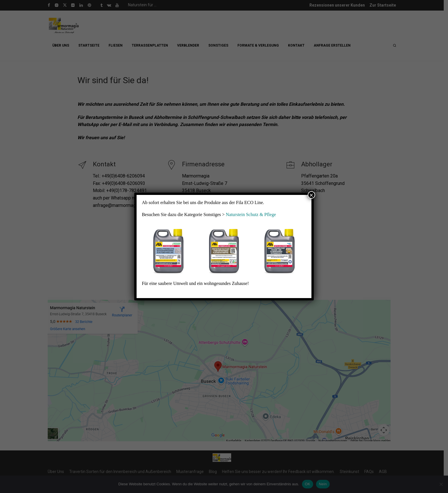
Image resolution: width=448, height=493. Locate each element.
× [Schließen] (311, 195)
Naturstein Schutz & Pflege (251, 214)
